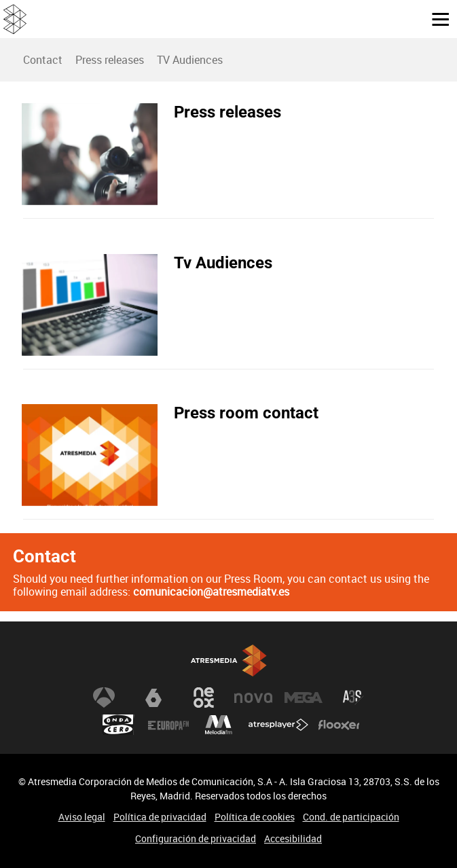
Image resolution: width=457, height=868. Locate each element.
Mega (304, 698)
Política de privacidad (160, 817)
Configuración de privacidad (196, 838)
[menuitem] (42, 60)
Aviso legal (82, 817)
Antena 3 (104, 698)
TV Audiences (190, 60)
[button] (435, 18)
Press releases (110, 60)
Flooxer (339, 725)
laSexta (153, 698)
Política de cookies (255, 817)
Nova (253, 698)
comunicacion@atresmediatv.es (211, 592)
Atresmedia (229, 661)
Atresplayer (278, 725)
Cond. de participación (351, 817)
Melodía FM (219, 725)
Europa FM (168, 725)
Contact (43, 60)
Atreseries (353, 698)
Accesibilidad (293, 838)
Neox (204, 698)
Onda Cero (118, 725)
